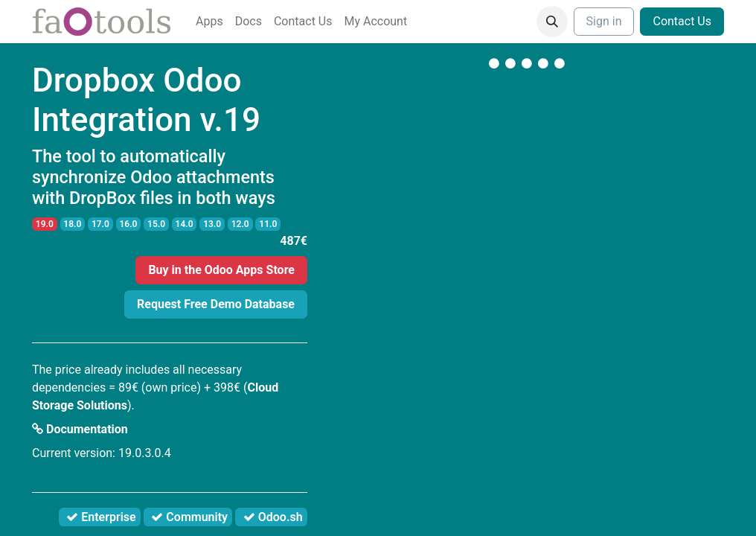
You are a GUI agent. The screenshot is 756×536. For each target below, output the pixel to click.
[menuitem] (209, 22)
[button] (552, 22)
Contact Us (682, 21)
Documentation (80, 429)
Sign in (604, 21)
